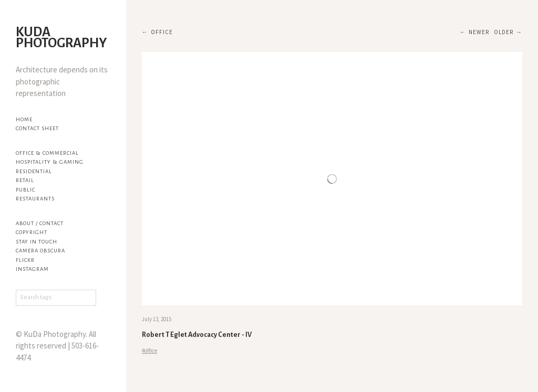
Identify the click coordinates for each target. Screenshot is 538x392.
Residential (34, 171)
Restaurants (35, 199)
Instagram (32, 269)
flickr (25, 260)
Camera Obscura (40, 251)
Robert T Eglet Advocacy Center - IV (197, 335)
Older (504, 32)
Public (25, 190)
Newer (479, 32)
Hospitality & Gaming (50, 162)
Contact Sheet (37, 128)
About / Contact (40, 223)
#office (149, 351)
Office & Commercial (47, 153)
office (162, 32)
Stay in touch (37, 242)
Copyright (32, 232)
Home (24, 119)
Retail (25, 180)
